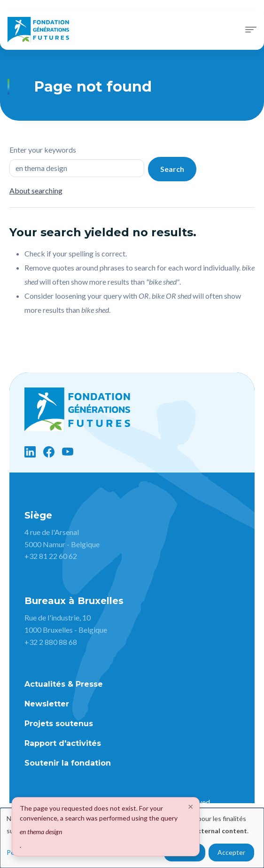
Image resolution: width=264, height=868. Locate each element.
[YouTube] (68, 452)
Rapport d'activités (63, 743)
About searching (36, 190)
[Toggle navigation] (251, 30)
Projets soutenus (59, 724)
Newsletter (47, 704)
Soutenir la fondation (68, 763)
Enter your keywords (43, 150)
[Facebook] (49, 452)
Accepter (231, 852)
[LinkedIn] (30, 452)
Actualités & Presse (64, 684)
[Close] (191, 806)
